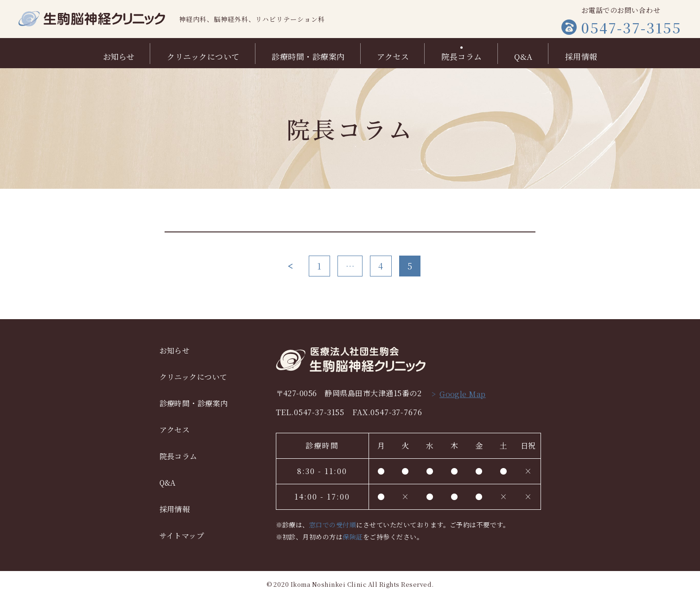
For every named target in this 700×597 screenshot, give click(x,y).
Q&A (523, 55)
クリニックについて (203, 55)
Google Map (463, 394)
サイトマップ (182, 536)
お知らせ (119, 55)
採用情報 (581, 55)
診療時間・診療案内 (308, 55)
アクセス (393, 55)
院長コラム (461, 55)
